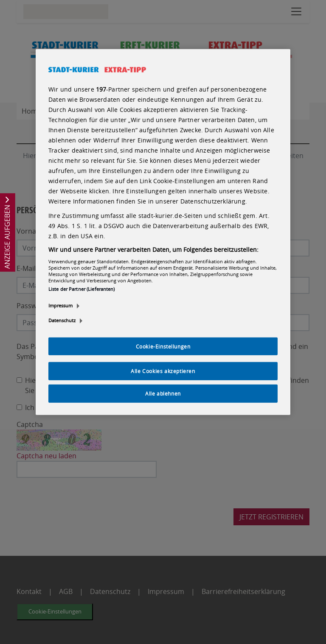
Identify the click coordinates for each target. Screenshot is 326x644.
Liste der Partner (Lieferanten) (82, 289)
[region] (163, 232)
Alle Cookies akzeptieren (163, 371)
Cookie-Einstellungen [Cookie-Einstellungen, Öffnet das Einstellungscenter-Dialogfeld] (163, 346)
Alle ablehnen (163, 393)
